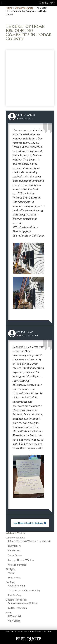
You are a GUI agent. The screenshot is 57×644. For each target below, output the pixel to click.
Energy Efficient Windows (22, 560)
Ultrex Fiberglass (17, 565)
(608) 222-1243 (46, 3)
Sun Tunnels (14, 577)
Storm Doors (15, 555)
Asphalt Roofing (16, 585)
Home (9, 8)
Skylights (11, 569)
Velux (11, 573)
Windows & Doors (15, 537)
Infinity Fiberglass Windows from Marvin (29, 541)
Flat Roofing (15, 595)
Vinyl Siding (14, 621)
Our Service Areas (24, 8)
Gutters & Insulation (16, 600)
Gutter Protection (17, 608)
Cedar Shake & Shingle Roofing (24, 590)
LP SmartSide (15, 616)
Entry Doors (14, 546)
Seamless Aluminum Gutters (23, 603)
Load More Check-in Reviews (29, 523)
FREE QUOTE (28, 639)
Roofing (10, 582)
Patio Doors (14, 550)
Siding (9, 612)
